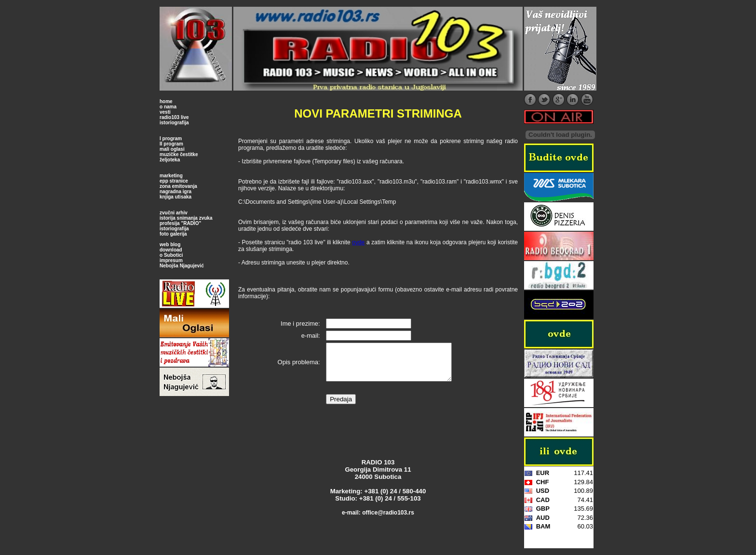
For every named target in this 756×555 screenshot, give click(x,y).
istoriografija (174, 123)
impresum (171, 260)
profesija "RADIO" (180, 223)
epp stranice (174, 181)
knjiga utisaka (175, 197)
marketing (171, 176)
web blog (170, 244)
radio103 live (174, 117)
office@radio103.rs (388, 520)
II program (171, 144)
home (166, 101)
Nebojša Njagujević (182, 266)
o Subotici (171, 255)
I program (171, 139)
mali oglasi (172, 149)
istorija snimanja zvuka (186, 218)
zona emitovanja (178, 186)
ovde (358, 242)
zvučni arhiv (174, 213)
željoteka (170, 160)
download (171, 250)
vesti (165, 112)
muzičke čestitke (179, 154)
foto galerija (173, 234)
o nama (168, 107)
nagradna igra (175, 192)
